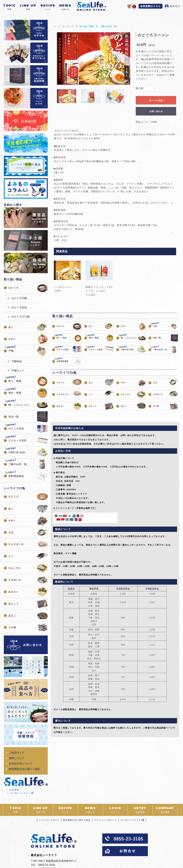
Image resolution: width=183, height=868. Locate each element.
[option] (94, 59)
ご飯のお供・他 (110, 26)
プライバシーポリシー (106, 820)
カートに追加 (156, 100)
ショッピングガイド (47, 820)
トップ (58, 26)
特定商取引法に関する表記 (76, 820)
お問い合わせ (156, 111)
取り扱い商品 (88, 26)
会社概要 (14, 790)
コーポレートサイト (22, 793)
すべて (71, 26)
